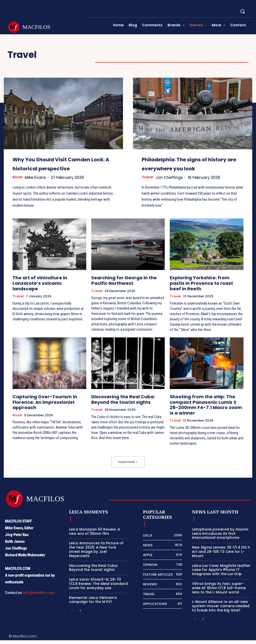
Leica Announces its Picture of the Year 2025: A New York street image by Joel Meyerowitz (96, 553)
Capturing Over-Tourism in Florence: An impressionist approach (40, 408)
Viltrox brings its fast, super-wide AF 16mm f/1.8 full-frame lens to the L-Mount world (219, 592)
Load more (128, 466)
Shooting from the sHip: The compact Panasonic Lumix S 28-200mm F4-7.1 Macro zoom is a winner (202, 410)
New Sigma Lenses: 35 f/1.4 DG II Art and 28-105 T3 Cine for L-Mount (221, 555)
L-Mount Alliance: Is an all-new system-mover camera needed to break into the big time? (221, 610)
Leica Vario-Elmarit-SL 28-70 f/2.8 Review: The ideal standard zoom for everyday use (98, 587)
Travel (148, 186)
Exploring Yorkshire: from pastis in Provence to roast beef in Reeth (204, 289)
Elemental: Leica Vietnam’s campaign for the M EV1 (93, 603)
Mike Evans (38, 186)
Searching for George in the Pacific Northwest (126, 289)
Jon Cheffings (172, 186)
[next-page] (80, 615)
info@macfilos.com (39, 596)
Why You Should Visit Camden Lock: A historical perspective (63, 168)
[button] (242, 11)
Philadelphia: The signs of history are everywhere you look (191, 168)
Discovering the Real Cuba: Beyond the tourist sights (126, 406)
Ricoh (18, 186)
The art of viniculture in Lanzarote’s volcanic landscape (48, 289)
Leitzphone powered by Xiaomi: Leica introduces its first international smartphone (220, 537)
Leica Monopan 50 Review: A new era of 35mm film (94, 535)
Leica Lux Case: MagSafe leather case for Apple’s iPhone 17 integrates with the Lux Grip (221, 573)
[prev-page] (72, 615)
